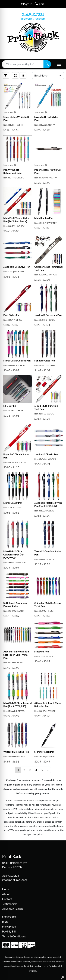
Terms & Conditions (14, 936)
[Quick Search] (23, 64)
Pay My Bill (9, 931)
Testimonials (10, 904)
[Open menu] (59, 64)
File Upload (9, 926)
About (6, 894)
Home (6, 889)
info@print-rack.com (33, 18)
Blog (5, 921)
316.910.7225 (33, 14)
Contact (7, 899)
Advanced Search (12, 909)
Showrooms (9, 916)
